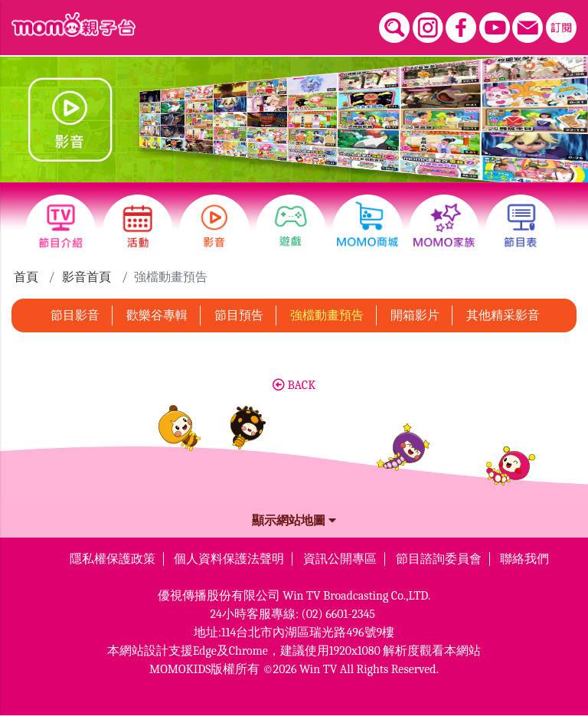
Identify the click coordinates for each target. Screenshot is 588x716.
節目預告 (239, 315)
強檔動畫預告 (327, 315)
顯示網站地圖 (294, 521)
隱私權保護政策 (113, 559)
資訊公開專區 (340, 559)
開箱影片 (415, 315)
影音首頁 (87, 277)
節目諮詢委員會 (439, 559)
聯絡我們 (524, 559)
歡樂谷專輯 (157, 315)
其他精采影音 (503, 315)
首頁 (26, 277)
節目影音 (75, 315)
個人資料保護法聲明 (229, 559)
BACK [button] (294, 385)
